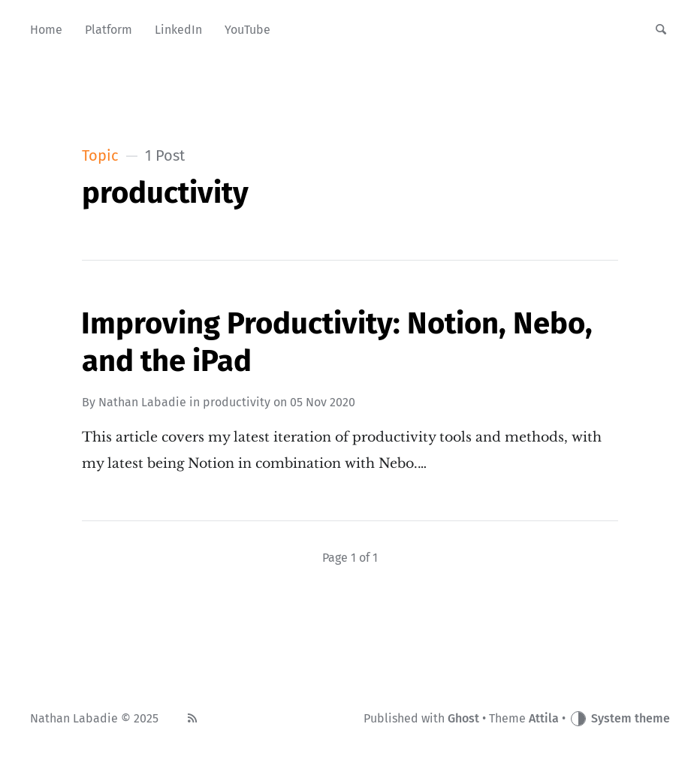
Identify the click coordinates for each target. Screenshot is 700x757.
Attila (544, 718)
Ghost (463, 718)
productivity (237, 402)
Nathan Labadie (142, 402)
